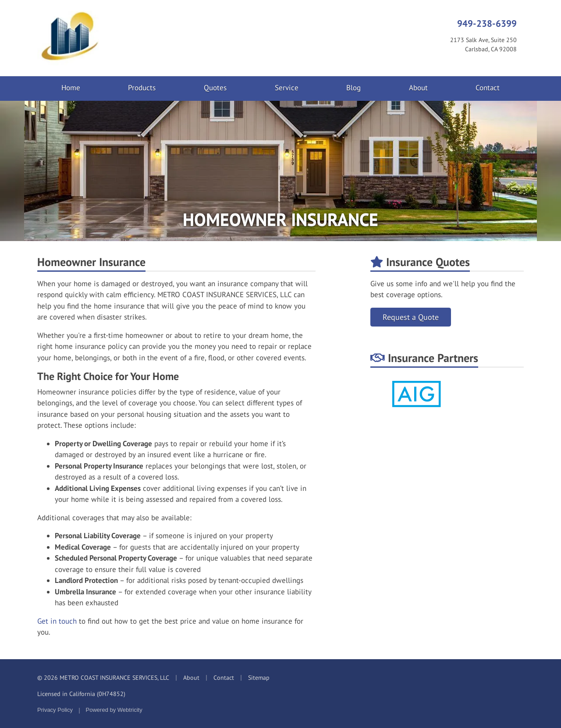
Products (142, 88)
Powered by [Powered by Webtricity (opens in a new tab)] (114, 710)
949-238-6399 (487, 23)
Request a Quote (411, 317)
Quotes (215, 88)
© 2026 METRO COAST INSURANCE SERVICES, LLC (103, 678)
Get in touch (57, 621)
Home (71, 88)
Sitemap (259, 678)
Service (287, 88)
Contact (488, 88)
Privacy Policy (55, 710)
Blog (353, 88)
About (418, 88)
